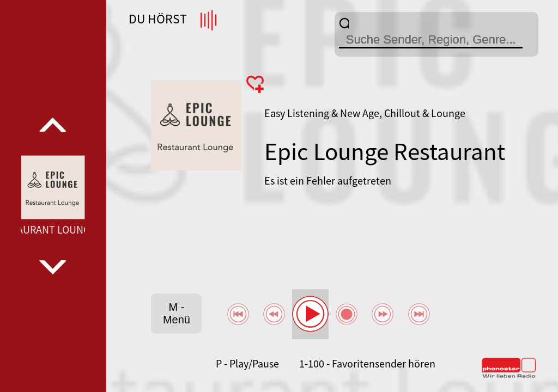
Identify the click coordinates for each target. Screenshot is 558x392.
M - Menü (177, 313)
